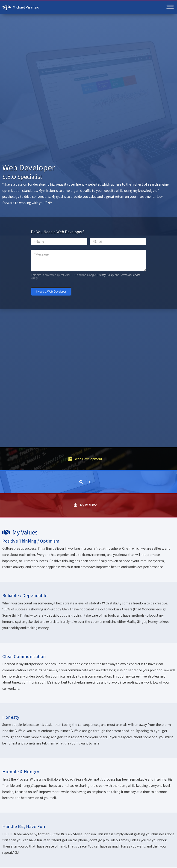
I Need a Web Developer (51, 292)
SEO (88, 482)
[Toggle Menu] (170, 7)
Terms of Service (130, 275)
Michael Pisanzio (26, 7)
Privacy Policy (105, 275)
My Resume (88, 505)
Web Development (89, 459)
